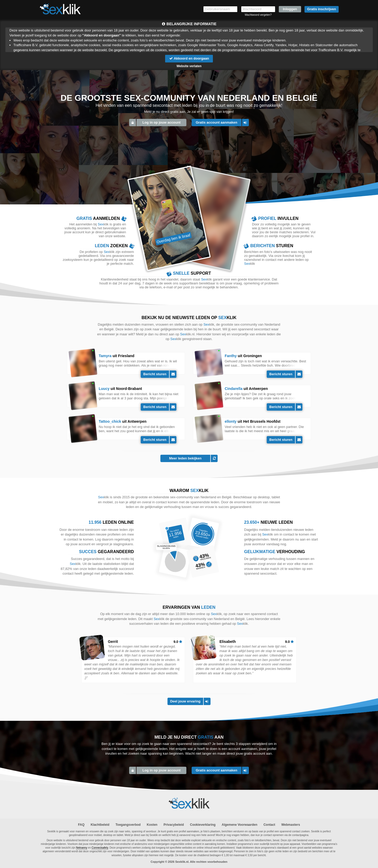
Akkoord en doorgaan (189, 58)
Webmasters (291, 825)
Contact (269, 825)
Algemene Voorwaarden (239, 825)
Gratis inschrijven (322, 9)
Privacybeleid (174, 825)
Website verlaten (189, 66)
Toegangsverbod (128, 825)
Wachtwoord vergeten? (258, 15)
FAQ (81, 825)
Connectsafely (100, 848)
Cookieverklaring (203, 825)
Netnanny (82, 848)
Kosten (152, 825)
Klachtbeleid (100, 825)
